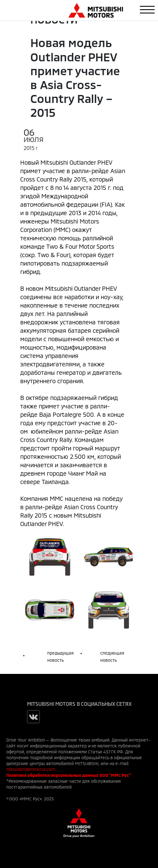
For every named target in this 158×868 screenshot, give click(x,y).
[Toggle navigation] (147, 10)
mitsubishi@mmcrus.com (31, 769)
